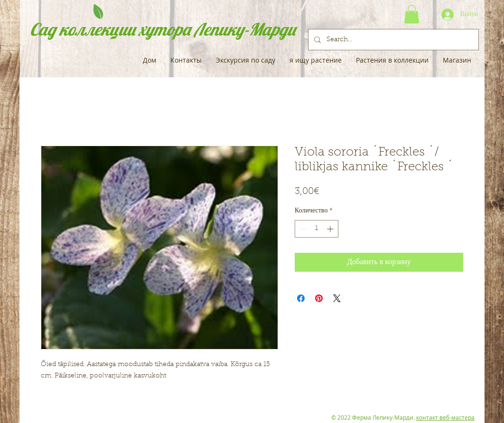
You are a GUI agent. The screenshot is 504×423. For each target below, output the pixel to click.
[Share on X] (337, 298)
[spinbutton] (317, 229)
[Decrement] (302, 229)
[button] (412, 14)
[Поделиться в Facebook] (301, 298)
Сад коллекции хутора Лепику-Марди (163, 29)
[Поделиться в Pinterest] (319, 298)
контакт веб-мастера (445, 417)
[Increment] (331, 229)
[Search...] (392, 40)
